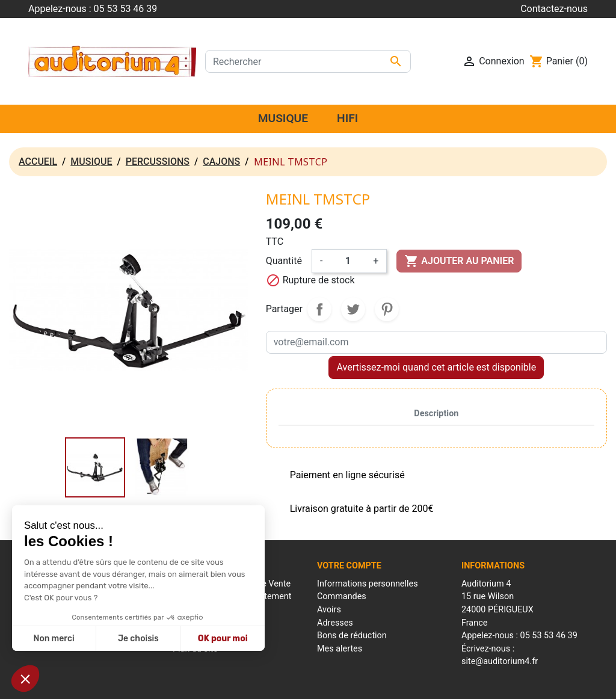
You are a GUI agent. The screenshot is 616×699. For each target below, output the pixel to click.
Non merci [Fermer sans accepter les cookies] (54, 639)
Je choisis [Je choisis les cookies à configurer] (138, 639)
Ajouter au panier (459, 261)
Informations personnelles (368, 584)
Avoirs (329, 610)
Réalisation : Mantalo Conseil (441, 684)
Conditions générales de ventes (330, 684)
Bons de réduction (352, 636)
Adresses (335, 623)
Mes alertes (340, 649)
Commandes (342, 596)
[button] (25, 679)
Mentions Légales (239, 684)
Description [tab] (436, 414)
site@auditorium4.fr (500, 661)
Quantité (284, 261)
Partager (319, 309)
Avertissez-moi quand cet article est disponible (436, 367)
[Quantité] (348, 261)
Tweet (353, 309)
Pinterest (387, 309)
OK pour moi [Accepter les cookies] (223, 639)
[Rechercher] (308, 61)
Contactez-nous (554, 9)
